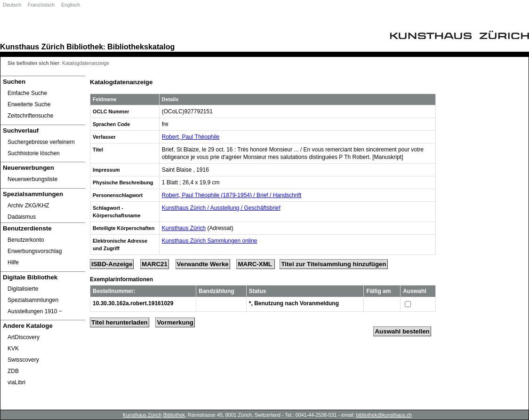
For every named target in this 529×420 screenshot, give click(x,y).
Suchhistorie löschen (34, 153)
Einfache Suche (27, 93)
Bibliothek (85, 47)
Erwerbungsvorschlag (35, 251)
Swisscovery (23, 360)
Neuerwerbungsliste (32, 179)
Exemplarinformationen (121, 279)
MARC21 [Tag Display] (155, 264)
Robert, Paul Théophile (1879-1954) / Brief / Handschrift (232, 195)
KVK (13, 349)
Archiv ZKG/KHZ (28, 206)
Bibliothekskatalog (141, 47)
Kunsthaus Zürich (32, 47)
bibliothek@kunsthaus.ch (384, 415)
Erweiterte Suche (29, 104)
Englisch (71, 5)
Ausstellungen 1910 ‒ (35, 311)
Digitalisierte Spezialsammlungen (33, 294)
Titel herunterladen (120, 322)
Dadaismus (22, 217)
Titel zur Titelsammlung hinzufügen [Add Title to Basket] (333, 264)
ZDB (13, 371)
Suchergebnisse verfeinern (41, 142)
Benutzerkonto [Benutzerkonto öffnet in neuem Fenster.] (26, 240)
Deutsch (12, 5)
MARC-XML (256, 264)
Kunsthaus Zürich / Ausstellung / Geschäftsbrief (221, 208)
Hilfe (13, 262)
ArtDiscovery (24, 337)
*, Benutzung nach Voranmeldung (294, 303)
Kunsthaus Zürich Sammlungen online (210, 241)
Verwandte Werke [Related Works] (203, 264)
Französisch (41, 5)
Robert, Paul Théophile (191, 137)
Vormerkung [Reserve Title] (175, 322)
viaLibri (16, 382)
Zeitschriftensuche (30, 116)
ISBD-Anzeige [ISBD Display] (112, 264)
